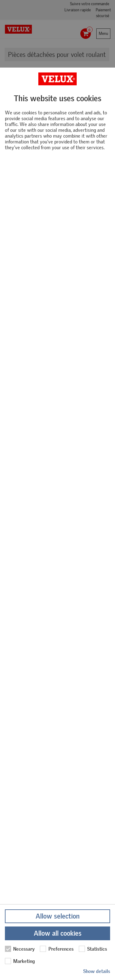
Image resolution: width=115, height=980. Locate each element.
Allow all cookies (58, 933)
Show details (97, 971)
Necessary (20, 949)
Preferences (57, 949)
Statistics (93, 949)
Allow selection (57, 916)
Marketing (20, 961)
